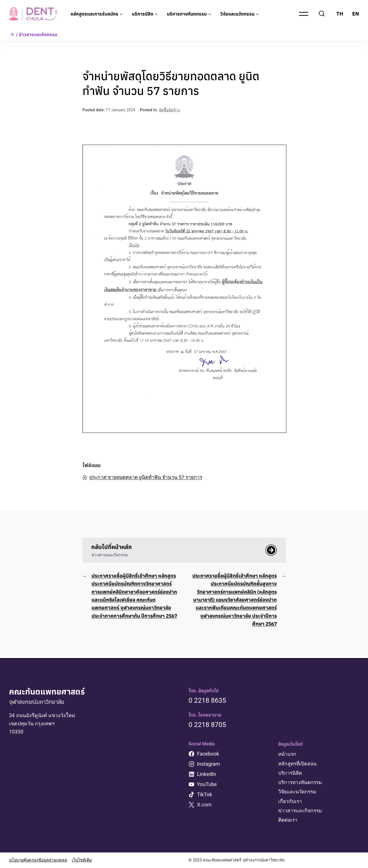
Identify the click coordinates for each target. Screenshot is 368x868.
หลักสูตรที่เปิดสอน (298, 764)
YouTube (207, 785)
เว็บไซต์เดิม (82, 860)
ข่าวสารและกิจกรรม (301, 811)
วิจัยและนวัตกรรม (298, 792)
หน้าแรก (288, 754)
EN (356, 14)
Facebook (208, 754)
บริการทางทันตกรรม (301, 782)
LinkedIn (207, 774)
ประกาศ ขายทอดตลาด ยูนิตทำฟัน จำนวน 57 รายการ (145, 477)
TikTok (205, 795)
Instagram (209, 764)
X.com (204, 805)
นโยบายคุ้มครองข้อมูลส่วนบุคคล (38, 860)
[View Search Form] (322, 14)
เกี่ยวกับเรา (290, 801)
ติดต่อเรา (288, 820)
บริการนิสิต (290, 773)
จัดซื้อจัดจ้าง (169, 110)
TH (340, 14)
